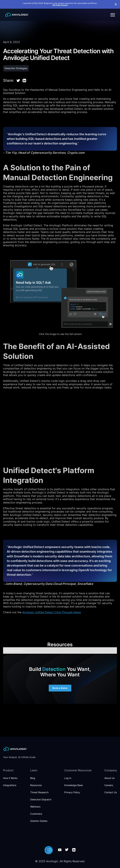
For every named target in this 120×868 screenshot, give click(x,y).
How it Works (10, 778)
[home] (16, 15)
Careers (109, 785)
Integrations (10, 785)
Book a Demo (60, 691)
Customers (36, 814)
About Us (109, 778)
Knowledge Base (74, 785)
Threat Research (39, 792)
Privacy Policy (72, 792)
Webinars (35, 807)
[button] (112, 15)
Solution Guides (39, 821)
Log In (68, 778)
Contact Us (111, 792)
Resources (36, 785)
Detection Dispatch (41, 799)
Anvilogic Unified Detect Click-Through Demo (52, 612)
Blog (33, 778)
